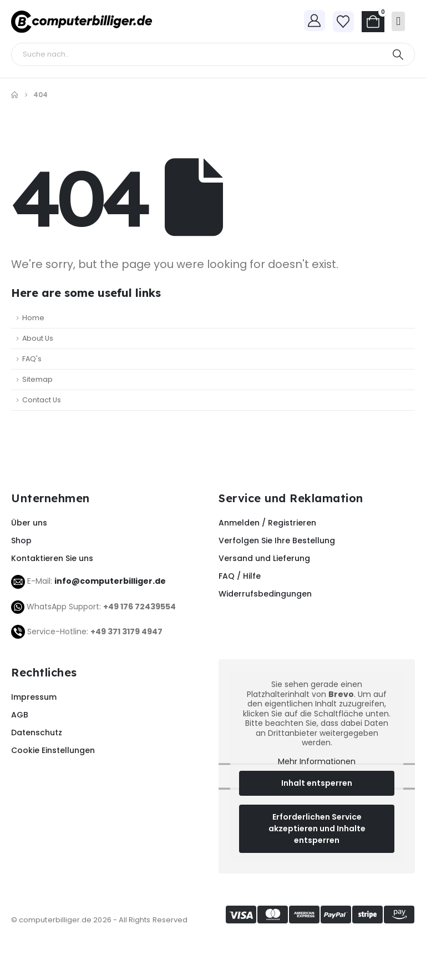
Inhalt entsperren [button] (317, 784)
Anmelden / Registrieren (267, 523)
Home (33, 318)
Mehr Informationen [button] (317, 762)
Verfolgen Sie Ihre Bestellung (277, 540)
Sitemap (37, 379)
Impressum (34, 697)
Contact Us (42, 400)
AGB (20, 715)
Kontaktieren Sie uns (52, 558)
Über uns (29, 523)
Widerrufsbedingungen (265, 594)
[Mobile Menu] (398, 21)
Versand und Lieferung (264, 558)
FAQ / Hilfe (240, 576)
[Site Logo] (82, 22)
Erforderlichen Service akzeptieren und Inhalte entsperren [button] (317, 829)
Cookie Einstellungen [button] (53, 750)
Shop (21, 540)
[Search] (398, 54)
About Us (38, 338)
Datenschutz (37, 733)
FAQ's (32, 359)
